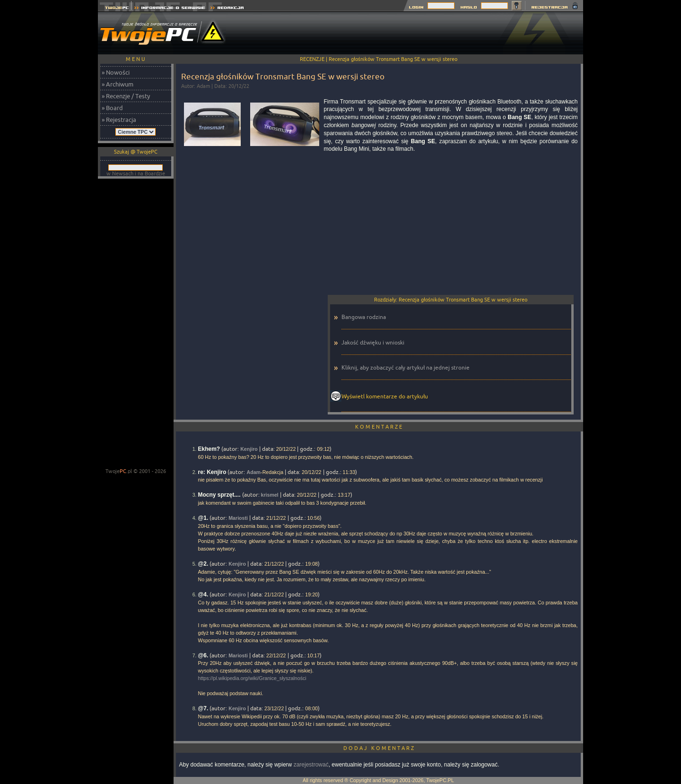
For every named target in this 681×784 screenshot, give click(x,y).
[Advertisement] (411, 33)
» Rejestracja (119, 120)
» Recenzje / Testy (126, 96)
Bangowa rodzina (364, 317)
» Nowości (116, 72)
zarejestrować (311, 765)
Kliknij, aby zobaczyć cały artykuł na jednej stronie (406, 367)
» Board (112, 108)
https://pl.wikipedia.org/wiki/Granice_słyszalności (252, 678)
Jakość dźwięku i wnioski (373, 342)
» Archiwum (118, 84)
